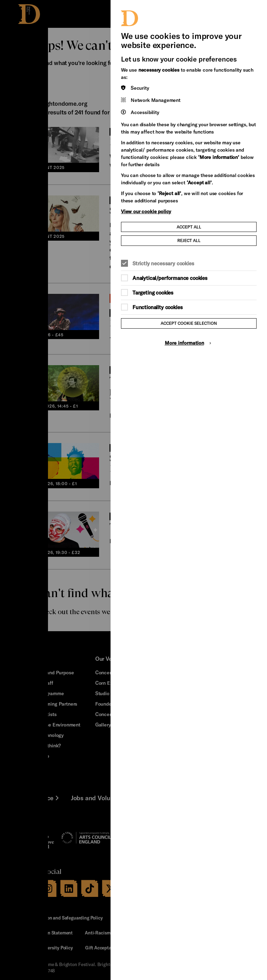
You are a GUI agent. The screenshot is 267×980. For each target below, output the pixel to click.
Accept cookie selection (189, 323)
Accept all (189, 227)
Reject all (189, 240)
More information (184, 343)
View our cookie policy (146, 211)
